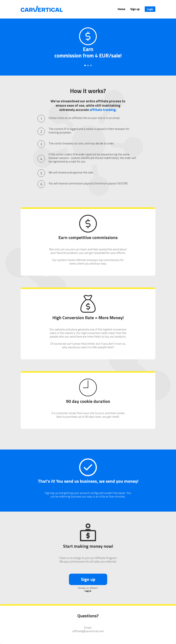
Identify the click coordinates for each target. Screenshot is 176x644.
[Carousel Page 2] (88, 65)
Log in (88, 591)
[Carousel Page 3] (91, 65)
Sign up (135, 9)
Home (121, 9)
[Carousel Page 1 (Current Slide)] (85, 65)
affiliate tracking (103, 110)
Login (150, 9)
